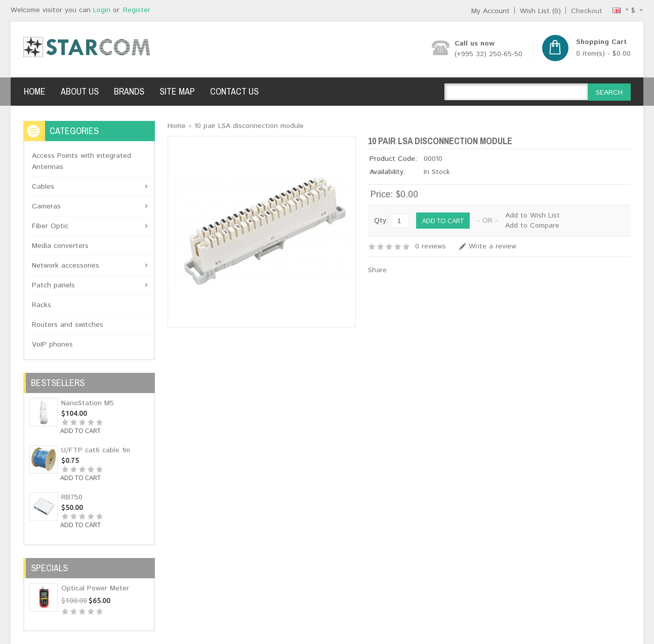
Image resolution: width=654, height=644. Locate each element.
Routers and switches (68, 325)
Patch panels (53, 285)
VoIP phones (52, 345)
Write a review (493, 246)
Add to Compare (532, 226)
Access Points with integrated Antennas (81, 161)
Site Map (177, 91)
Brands (129, 91)
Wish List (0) (540, 11)
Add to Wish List (533, 216)
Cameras (46, 206)
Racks (42, 305)
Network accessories (66, 266)
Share (377, 270)
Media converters (60, 246)
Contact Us (234, 91)
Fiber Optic (50, 226)
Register (137, 10)
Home (35, 91)
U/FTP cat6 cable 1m (96, 450)
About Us (80, 91)
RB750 (72, 497)
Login (102, 10)
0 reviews (431, 246)
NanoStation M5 (88, 403)
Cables (43, 187)
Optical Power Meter (95, 588)
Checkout (587, 11)
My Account (490, 11)
